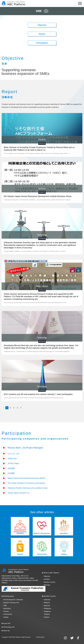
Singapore (47, 611)
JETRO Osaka (11, 464)
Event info (7, 623)
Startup (6, 617)
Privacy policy (40, 637)
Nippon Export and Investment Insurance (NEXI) (24, 478)
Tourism (6, 611)
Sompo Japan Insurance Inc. (16, 493)
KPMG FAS (9, 459)
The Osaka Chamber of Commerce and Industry (23, 483)
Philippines (47, 608)
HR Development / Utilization (13, 600)
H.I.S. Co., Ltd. (10, 454)
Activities (47, 579)
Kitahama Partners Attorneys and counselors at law (24, 488)
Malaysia (47, 603)
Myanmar (47, 605)
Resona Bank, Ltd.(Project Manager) (22, 448)
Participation (42, 43)
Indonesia (47, 600)
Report (42, 34)
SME (5, 605)
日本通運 (8, 473)
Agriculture (7, 608)
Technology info (9, 627)
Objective (42, 25)
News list (6, 631)
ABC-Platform (16, 637)
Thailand (47, 614)
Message (47, 585)
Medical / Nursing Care (11, 603)
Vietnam (47, 617)
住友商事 (8, 468)
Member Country (49, 582)
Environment (8, 614)
